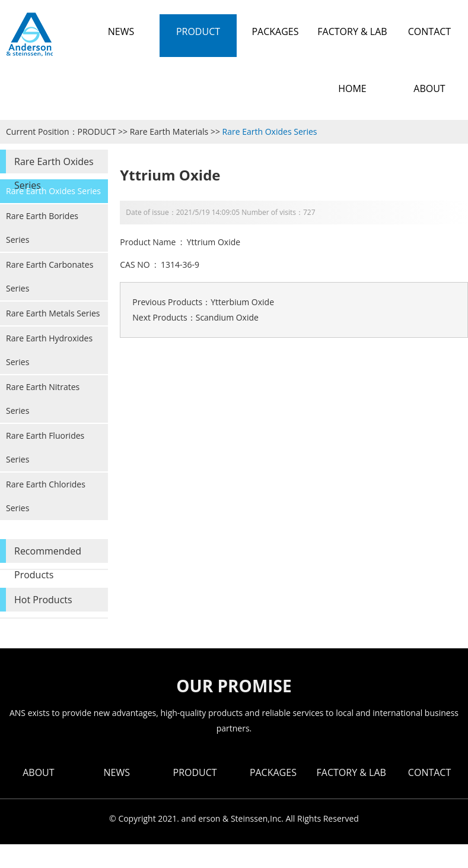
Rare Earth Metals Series (53, 313)
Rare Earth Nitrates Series (43, 399)
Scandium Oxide (227, 317)
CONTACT (429, 772)
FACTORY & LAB (351, 772)
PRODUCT (97, 132)
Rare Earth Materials (169, 132)
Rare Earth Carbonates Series (50, 276)
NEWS (117, 772)
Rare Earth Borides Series (42, 228)
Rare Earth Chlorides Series (46, 496)
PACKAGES (273, 772)
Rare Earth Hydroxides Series (49, 350)
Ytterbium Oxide (242, 302)
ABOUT (38, 772)
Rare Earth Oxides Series (270, 132)
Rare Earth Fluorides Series (45, 447)
